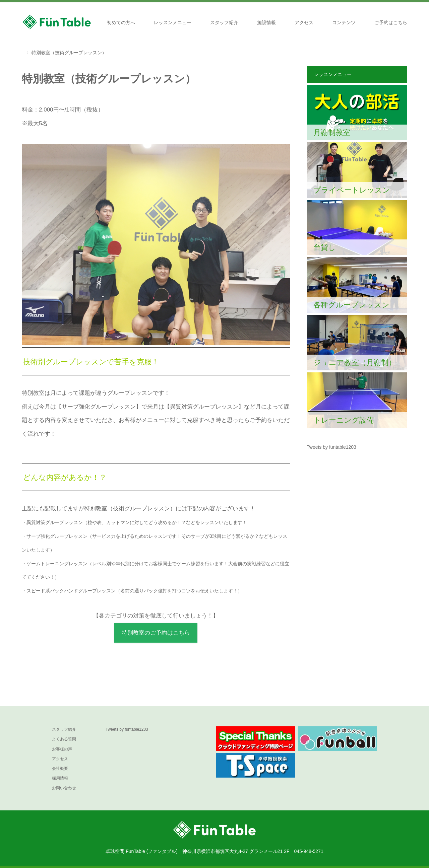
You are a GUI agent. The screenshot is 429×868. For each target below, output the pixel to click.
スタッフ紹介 (224, 22)
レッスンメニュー (173, 22)
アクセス (304, 22)
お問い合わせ (64, 788)
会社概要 (60, 769)
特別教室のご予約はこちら (156, 633)
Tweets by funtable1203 (331, 447)
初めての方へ (121, 22)
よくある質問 (64, 739)
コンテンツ (344, 22)
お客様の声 (62, 749)
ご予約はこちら (391, 22)
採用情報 (60, 778)
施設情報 (266, 22)
